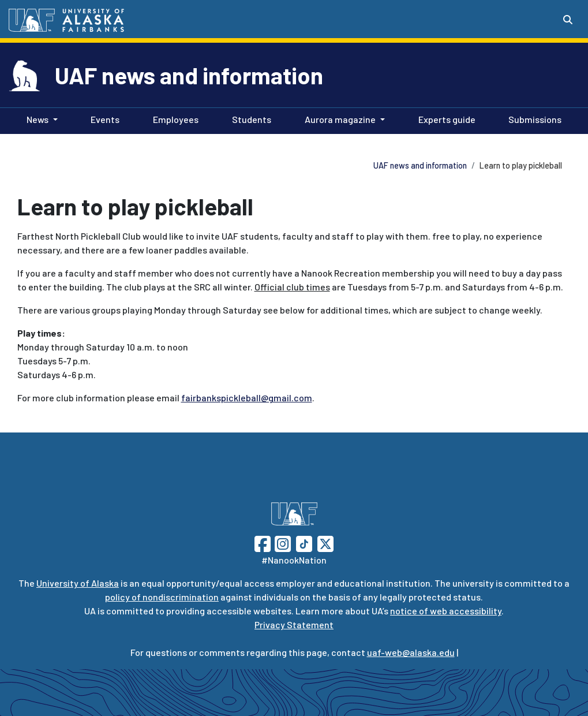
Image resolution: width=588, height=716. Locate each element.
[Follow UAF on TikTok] (304, 542)
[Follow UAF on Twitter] (325, 542)
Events (103, 118)
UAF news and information (189, 75)
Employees (173, 118)
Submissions (533, 118)
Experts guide (445, 118)
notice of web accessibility (446, 611)
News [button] (38, 119)
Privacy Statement (294, 624)
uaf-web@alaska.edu (411, 652)
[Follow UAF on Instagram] (282, 542)
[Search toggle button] (568, 20)
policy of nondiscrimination (162, 597)
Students (249, 118)
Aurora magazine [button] (340, 119)
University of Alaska (78, 583)
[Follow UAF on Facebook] (263, 542)
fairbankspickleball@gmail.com (247, 398)
